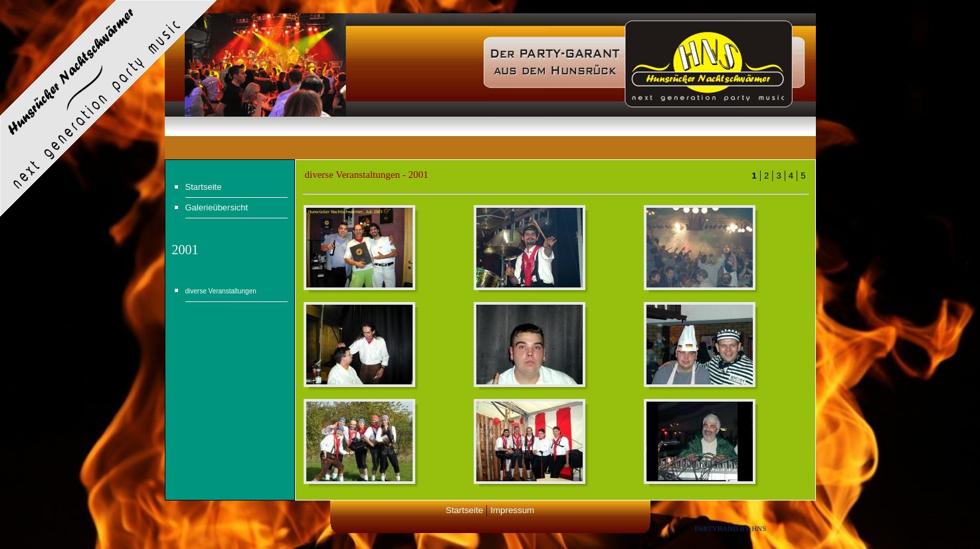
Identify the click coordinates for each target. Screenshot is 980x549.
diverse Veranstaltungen (221, 291)
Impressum (512, 510)
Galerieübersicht (217, 207)
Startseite (204, 187)
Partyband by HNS (730, 528)
